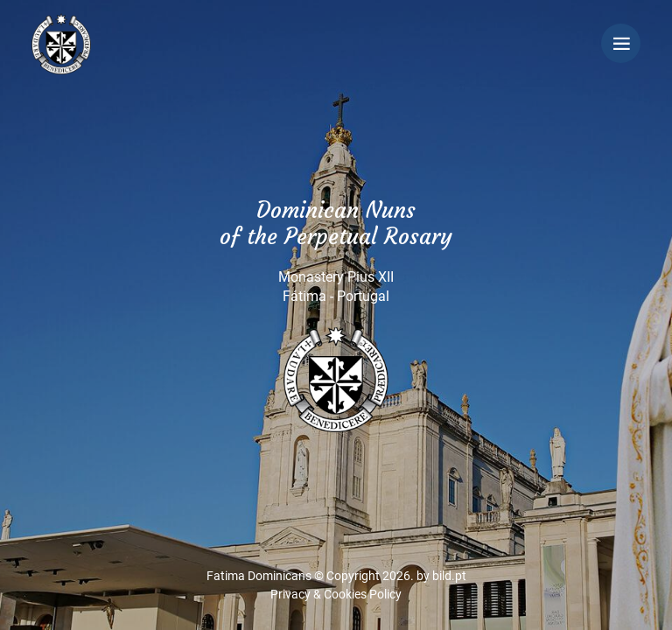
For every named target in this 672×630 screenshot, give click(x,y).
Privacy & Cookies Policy (336, 594)
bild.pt (449, 576)
